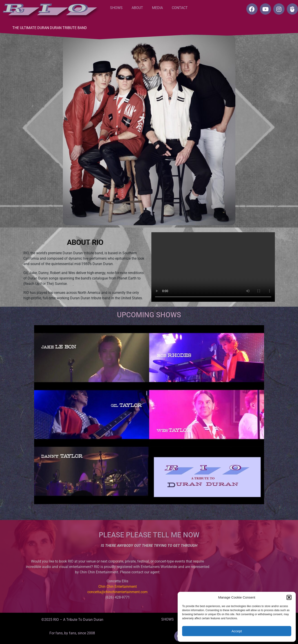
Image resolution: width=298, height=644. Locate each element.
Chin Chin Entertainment (118, 587)
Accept (237, 631)
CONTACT (180, 8)
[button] (289, 597)
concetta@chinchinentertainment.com (117, 592)
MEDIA (157, 8)
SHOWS (116, 8)
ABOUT (137, 8)
